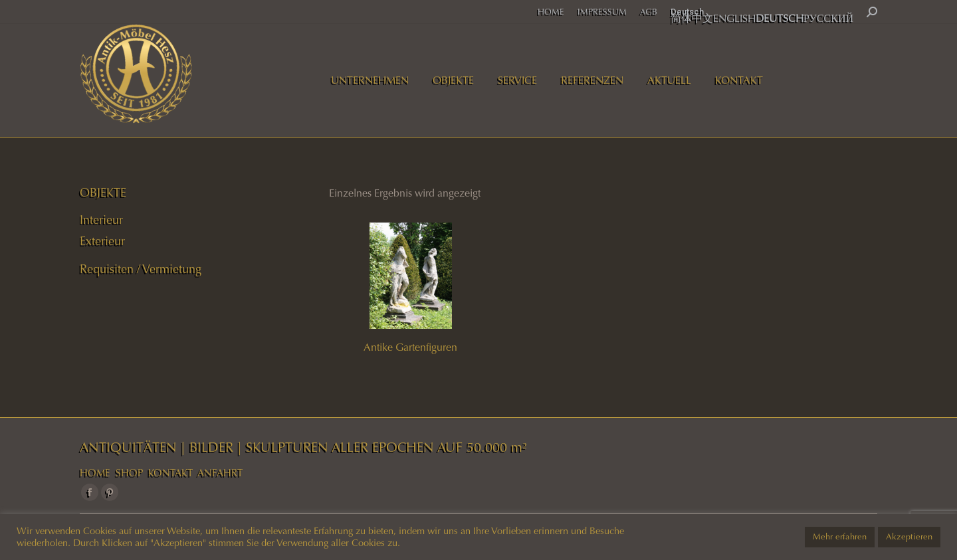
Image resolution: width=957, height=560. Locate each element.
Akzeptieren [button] (909, 537)
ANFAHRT (220, 473)
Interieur (101, 220)
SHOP (129, 473)
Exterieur (102, 241)
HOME (95, 473)
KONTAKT (170, 473)
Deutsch (687, 12)
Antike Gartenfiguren (410, 347)
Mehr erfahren (840, 537)
